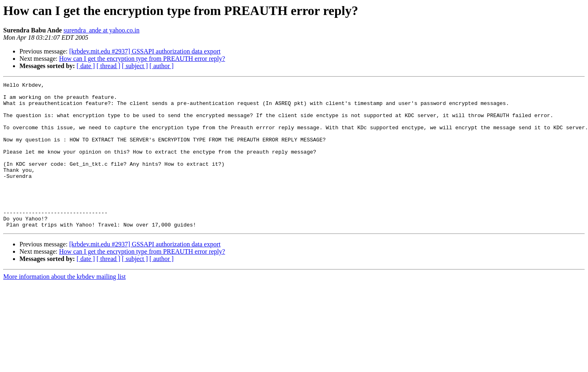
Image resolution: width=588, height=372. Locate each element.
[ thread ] (108, 66)
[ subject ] (135, 66)
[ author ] (162, 66)
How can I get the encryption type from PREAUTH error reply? (142, 59)
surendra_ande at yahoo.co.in (102, 30)
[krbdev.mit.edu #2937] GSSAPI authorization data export (145, 51)
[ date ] (86, 66)
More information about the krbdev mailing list (64, 306)
